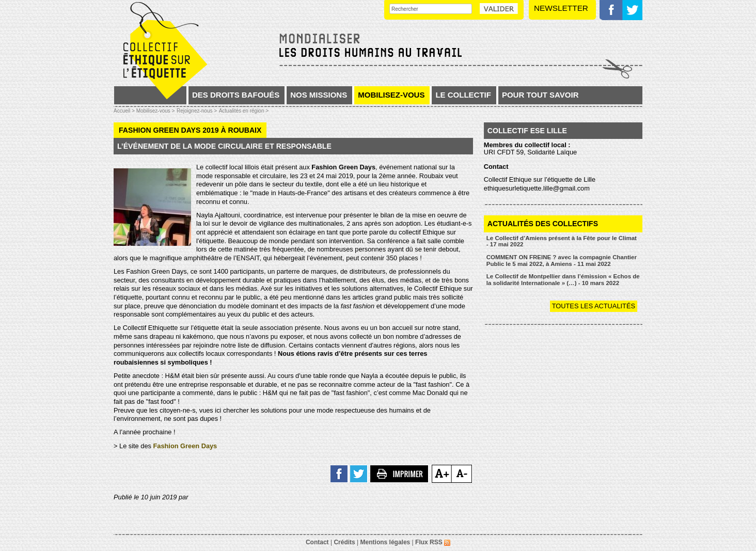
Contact (317, 542)
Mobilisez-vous (391, 95)
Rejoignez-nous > (197, 111)
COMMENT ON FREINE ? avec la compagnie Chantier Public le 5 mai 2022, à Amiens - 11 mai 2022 (562, 261)
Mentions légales (385, 542)
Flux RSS (433, 542)
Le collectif (463, 95)
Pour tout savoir (540, 95)
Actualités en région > (244, 111)
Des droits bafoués (236, 95)
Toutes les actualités (594, 306)
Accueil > (125, 111)
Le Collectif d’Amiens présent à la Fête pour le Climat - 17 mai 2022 (562, 241)
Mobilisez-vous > (156, 111)
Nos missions (319, 95)
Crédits (344, 542)
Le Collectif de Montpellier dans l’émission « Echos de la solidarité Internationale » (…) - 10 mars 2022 (563, 280)
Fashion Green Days (185, 446)
